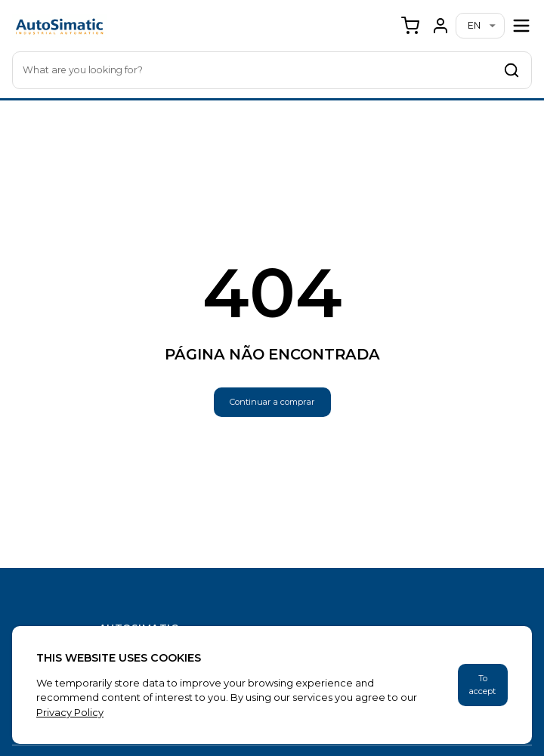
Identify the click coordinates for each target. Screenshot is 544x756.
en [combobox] (474, 25)
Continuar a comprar (272, 402)
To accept (482, 685)
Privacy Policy (70, 712)
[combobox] (272, 70)
